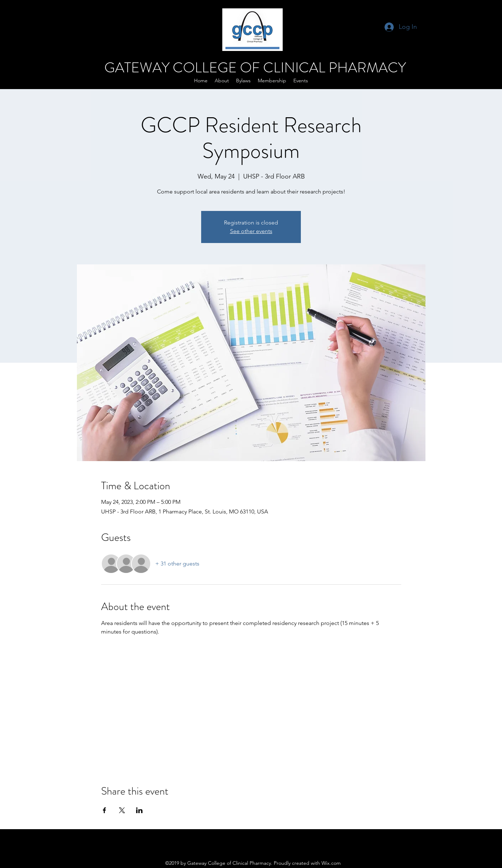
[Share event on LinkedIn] (139, 810)
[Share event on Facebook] (104, 810)
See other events (251, 231)
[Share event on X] (122, 810)
